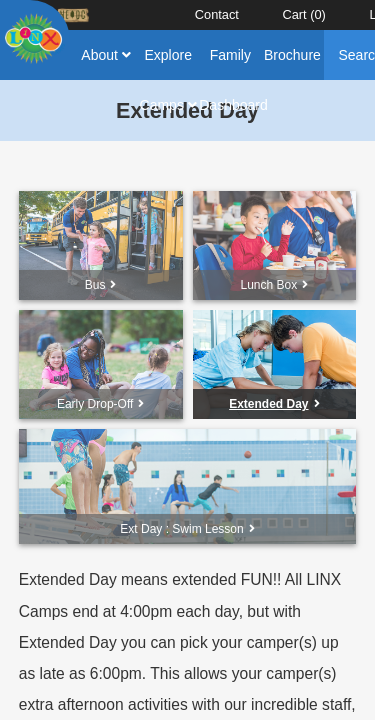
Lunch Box (275, 285)
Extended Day (274, 404)
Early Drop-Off (100, 404)
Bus (101, 285)
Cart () (303, 14)
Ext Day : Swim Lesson (187, 529)
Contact (217, 14)
